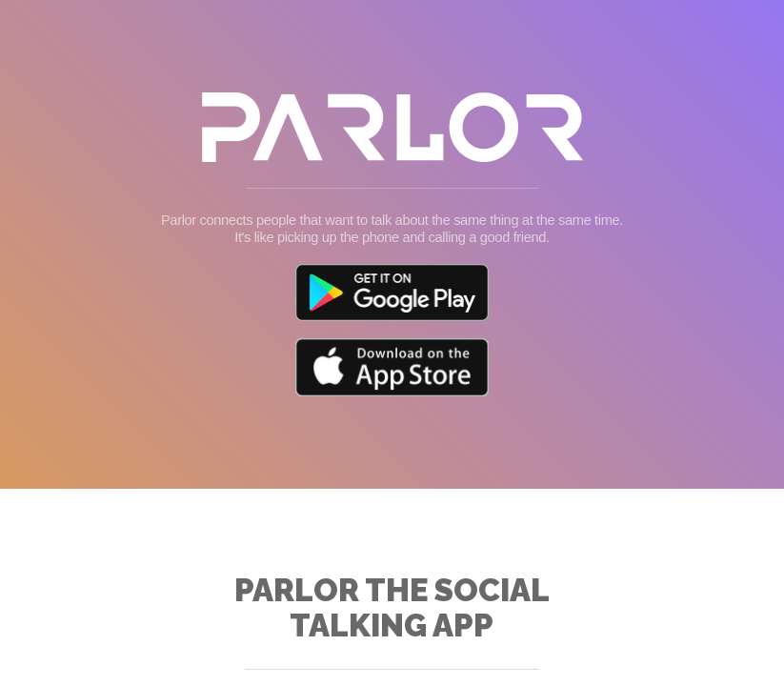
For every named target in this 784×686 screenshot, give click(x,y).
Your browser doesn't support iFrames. (392, 343)
